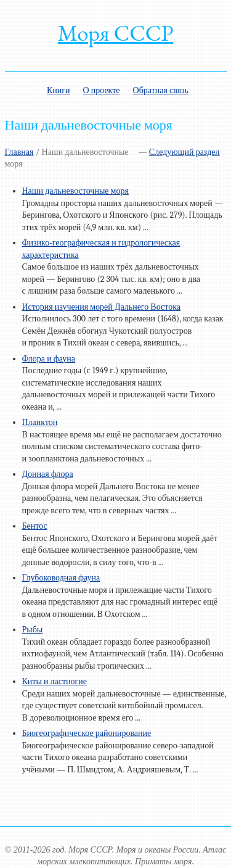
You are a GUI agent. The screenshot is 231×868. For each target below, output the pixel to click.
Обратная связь (161, 90)
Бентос (35, 526)
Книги (59, 90)
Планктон (40, 422)
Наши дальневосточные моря (75, 191)
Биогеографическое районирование (87, 733)
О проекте (102, 90)
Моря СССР (116, 33)
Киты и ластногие (55, 681)
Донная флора (48, 474)
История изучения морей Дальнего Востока (101, 307)
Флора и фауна (49, 359)
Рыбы (33, 630)
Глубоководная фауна (61, 578)
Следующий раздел (184, 152)
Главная (19, 152)
